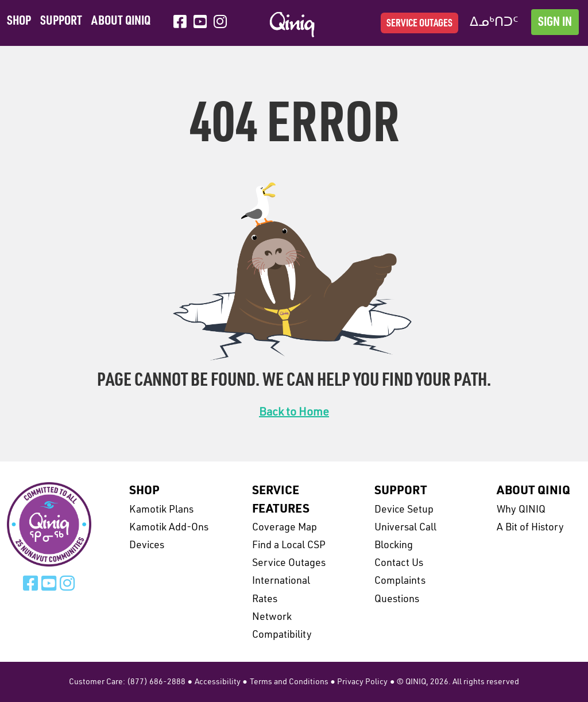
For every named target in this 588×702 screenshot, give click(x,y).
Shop (19, 22)
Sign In (555, 23)
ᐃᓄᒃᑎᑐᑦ (494, 23)
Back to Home (294, 413)
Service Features (281, 500)
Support (61, 22)
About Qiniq (121, 22)
